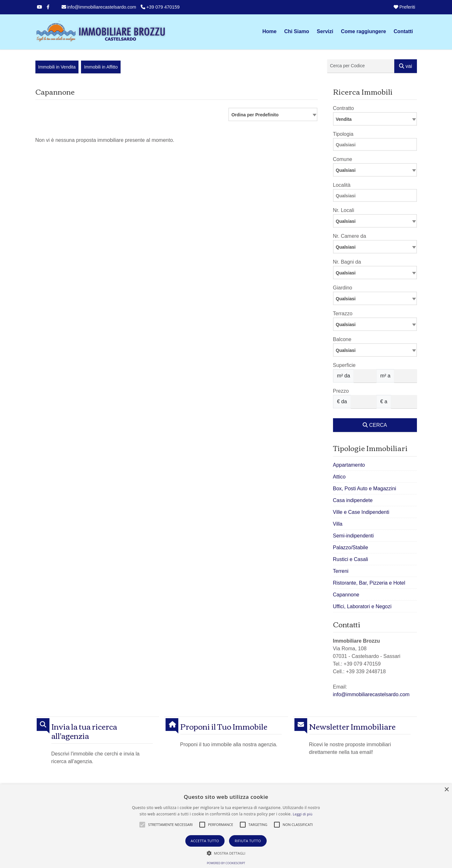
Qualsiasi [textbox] (346, 221)
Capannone (346, 595)
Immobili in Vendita (57, 67)
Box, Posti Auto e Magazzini (365, 489)
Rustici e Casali (351, 559)
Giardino (343, 288)
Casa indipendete (353, 500)
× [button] (446, 790)
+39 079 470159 (160, 7)
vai (406, 66)
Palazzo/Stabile (351, 547)
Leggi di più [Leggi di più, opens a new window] (303, 814)
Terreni (341, 571)
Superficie (344, 365)
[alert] (226, 826)
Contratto (344, 108)
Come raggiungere (363, 31)
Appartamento (349, 465)
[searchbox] (377, 146)
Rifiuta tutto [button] (248, 841)
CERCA (375, 425)
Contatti (403, 31)
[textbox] (375, 170)
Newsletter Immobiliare (352, 726)
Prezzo (341, 391)
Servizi (325, 31)
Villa (338, 524)
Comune (343, 159)
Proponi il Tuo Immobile (224, 726)
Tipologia (343, 134)
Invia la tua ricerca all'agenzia (84, 731)
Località (342, 185)
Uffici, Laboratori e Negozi (362, 606)
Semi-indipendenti (353, 536)
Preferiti (404, 7)
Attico (339, 477)
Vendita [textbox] (344, 119)
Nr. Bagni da (347, 262)
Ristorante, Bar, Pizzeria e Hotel (369, 583)
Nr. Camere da (350, 236)
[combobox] (273, 114)
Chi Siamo (297, 31)
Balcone (342, 339)
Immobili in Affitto (101, 67)
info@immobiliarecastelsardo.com (99, 7)
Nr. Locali (344, 210)
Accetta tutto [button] (205, 841)
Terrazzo (343, 314)
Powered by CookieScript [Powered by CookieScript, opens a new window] (226, 863)
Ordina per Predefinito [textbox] (255, 115)
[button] (142, 825)
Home (269, 31)
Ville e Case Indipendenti (361, 512)
